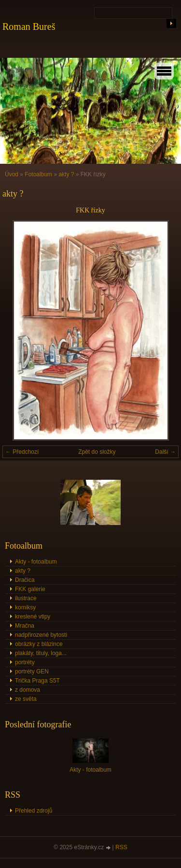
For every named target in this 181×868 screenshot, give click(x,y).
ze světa (26, 699)
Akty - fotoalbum (36, 562)
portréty (25, 662)
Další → (165, 452)
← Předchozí (22, 452)
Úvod (12, 174)
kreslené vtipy (33, 617)
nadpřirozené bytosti (41, 635)
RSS (121, 847)
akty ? (66, 174)
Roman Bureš (29, 26)
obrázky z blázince (39, 644)
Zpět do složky (97, 452)
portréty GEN (32, 671)
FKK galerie (30, 589)
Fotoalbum (38, 174)
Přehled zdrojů (34, 811)
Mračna (25, 626)
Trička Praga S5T (37, 681)
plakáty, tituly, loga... (41, 653)
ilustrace (26, 598)
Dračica (25, 580)
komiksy (25, 607)
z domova (28, 690)
